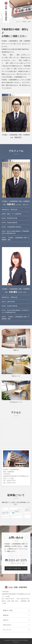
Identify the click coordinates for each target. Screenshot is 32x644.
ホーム (18, 22)
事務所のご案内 (8, 610)
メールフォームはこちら (13, 568)
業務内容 (6, 615)
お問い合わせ (7, 625)
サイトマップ (7, 630)
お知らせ (6, 620)
